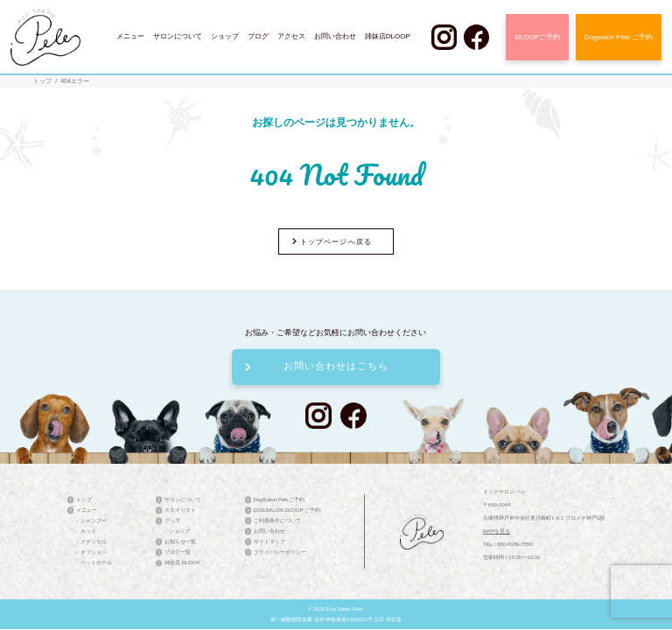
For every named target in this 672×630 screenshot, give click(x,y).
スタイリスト (180, 510)
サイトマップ (269, 542)
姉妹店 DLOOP (182, 563)
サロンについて (178, 36)
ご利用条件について (277, 521)
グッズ (172, 521)
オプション (94, 552)
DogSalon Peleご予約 (279, 500)
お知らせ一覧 (180, 542)
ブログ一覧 (178, 552)
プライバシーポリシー (280, 552)
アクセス (291, 36)
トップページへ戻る (332, 242)
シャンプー (94, 521)
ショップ (225, 36)
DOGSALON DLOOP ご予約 (287, 510)
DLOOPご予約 (537, 37)
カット (88, 531)
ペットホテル (96, 563)
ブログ (258, 36)
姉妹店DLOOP (388, 36)
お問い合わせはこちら (317, 366)
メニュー (130, 36)
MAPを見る (497, 531)
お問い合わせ (335, 36)
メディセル (94, 542)
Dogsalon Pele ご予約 (619, 37)
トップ (42, 81)
